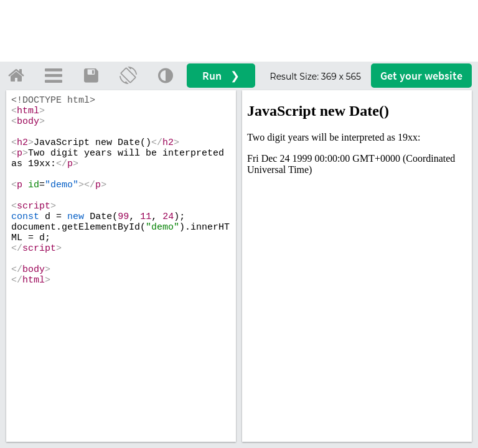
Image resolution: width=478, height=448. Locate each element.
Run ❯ (221, 76)
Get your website (421, 76)
